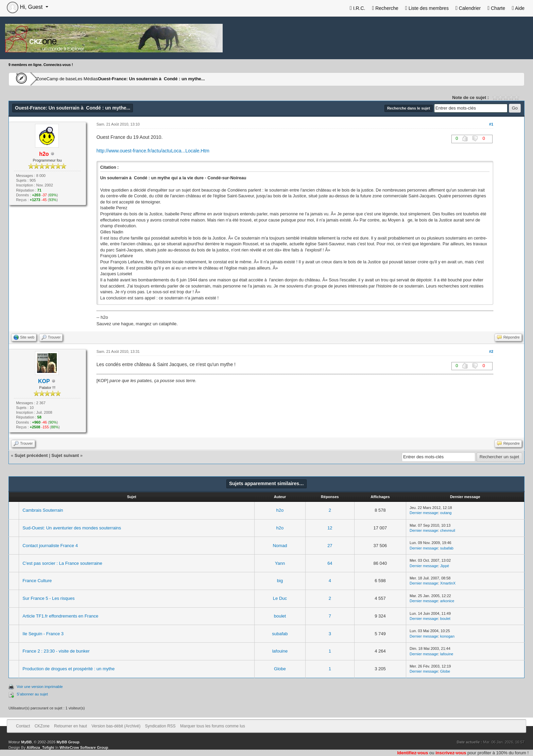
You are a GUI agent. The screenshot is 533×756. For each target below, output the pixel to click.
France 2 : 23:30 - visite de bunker (56, 651)
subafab (447, 548)
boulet (280, 616)
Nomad (280, 546)
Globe (280, 669)
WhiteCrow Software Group (84, 747)
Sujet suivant (65, 455)
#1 (491, 124)
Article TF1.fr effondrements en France (60, 616)
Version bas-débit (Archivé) (116, 726)
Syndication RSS (160, 726)
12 (330, 528)
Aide (518, 8)
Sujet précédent (31, 455)
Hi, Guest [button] (25, 7)
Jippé (445, 566)
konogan (447, 636)
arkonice (447, 601)
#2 (491, 351)
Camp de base (82, 79)
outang (446, 513)
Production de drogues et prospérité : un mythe (68, 669)
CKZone (48, 79)
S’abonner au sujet (32, 694)
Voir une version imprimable (40, 687)
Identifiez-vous (412, 753)
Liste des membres (427, 8)
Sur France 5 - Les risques (48, 598)
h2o (280, 510)
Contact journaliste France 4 (50, 546)
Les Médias (119, 79)
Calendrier (468, 8)
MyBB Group (68, 742)
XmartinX (448, 583)
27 (330, 546)
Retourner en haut (71, 726)
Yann (280, 563)
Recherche (385, 8)
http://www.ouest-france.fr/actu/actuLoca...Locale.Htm (153, 151)
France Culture (37, 581)
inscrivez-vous (451, 753)
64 (330, 563)
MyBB (26, 742)
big (280, 581)
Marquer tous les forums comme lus (213, 726)
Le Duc (280, 598)
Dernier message (424, 513)
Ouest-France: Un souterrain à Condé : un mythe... (190, 79)
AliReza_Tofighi (40, 747)
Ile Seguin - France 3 (43, 634)
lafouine (280, 651)
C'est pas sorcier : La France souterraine (62, 563)
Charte (496, 8)
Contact (23, 726)
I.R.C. (358, 8)
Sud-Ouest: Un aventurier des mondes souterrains (72, 528)
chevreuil (448, 530)
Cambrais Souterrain (43, 510)
